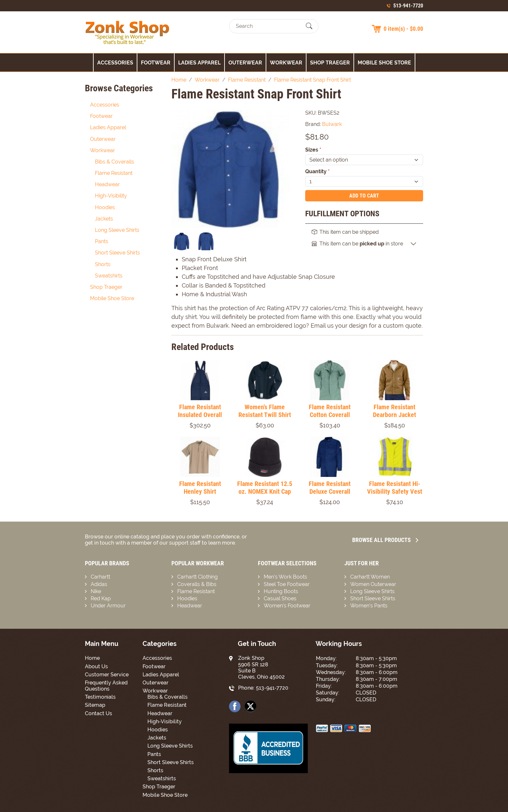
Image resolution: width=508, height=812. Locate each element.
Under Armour (108, 606)
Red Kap (101, 598)
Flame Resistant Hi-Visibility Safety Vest (395, 488)
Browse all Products (385, 540)
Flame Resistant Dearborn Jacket (394, 411)
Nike (96, 591)
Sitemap (95, 705)
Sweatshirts (109, 276)
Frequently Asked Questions (106, 686)
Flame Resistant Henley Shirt (200, 488)
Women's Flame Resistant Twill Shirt (265, 411)
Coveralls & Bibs (197, 584)
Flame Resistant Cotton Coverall (330, 411)
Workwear (286, 63)
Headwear (107, 184)
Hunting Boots (281, 591)
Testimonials (100, 697)
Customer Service (107, 675)
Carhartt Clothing (197, 577)
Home (92, 658)
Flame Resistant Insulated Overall (200, 411)
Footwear (156, 63)
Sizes (313, 150)
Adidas (99, 584)
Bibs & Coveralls (115, 162)
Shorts (103, 264)
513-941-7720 (408, 6)
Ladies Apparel (199, 63)
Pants (102, 241)
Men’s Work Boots (285, 577)
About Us (96, 666)
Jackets (104, 219)
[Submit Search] (309, 26)
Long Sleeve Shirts (117, 230)
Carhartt (100, 577)
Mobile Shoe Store (384, 63)
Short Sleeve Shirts (117, 253)
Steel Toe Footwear (287, 584)
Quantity (317, 171)
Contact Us (98, 713)
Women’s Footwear (287, 606)
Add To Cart (364, 196)
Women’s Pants (369, 606)
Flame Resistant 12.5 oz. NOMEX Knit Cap (265, 488)
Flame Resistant (114, 173)
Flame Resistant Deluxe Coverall (330, 488)
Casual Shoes (280, 598)
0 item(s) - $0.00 (403, 29)
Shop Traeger (330, 63)
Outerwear (245, 63)
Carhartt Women (370, 577)
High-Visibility (111, 196)
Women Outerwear (373, 584)
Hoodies (105, 207)
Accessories (115, 63)
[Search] (268, 26)
